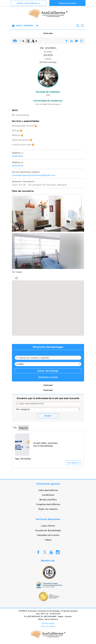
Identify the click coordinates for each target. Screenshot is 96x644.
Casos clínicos (48, 526)
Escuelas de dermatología (48, 530)
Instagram (58, 552)
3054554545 (17, 156)
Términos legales (48, 623)
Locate (16, 278)
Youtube (51, 552)
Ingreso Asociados (67, 3)
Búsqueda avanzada (48, 377)
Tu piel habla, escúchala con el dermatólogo (45, 444)
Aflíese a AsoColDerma (27, 3)
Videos (48, 540)
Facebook (38, 552)
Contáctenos (48, 495)
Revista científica (48, 500)
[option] (48, 447)
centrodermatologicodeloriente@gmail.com (34, 175)
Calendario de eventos (48, 535)
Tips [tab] (15, 427)
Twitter (45, 552)
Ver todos (72, 463)
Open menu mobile (36, 26)
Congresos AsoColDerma (48, 504)
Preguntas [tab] (23, 428)
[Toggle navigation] (82, 26)
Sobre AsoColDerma (48, 490)
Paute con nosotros (48, 509)
